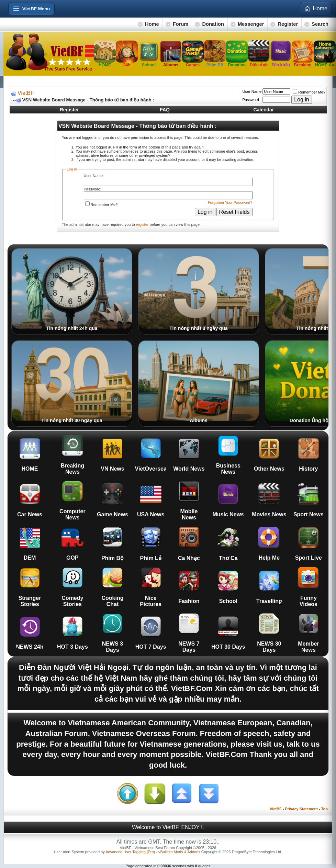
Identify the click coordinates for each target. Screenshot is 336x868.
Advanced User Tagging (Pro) (130, 852)
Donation (213, 24)
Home (152, 24)
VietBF (26, 93)
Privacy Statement (301, 809)
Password (251, 100)
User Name (252, 91)
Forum (181, 24)
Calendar (264, 110)
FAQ (165, 110)
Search (320, 24)
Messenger (251, 24)
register (142, 224)
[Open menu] (31, 9)
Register (288, 24)
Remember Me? (309, 92)
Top (324, 809)
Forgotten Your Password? (230, 202)
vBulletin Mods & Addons (179, 852)
